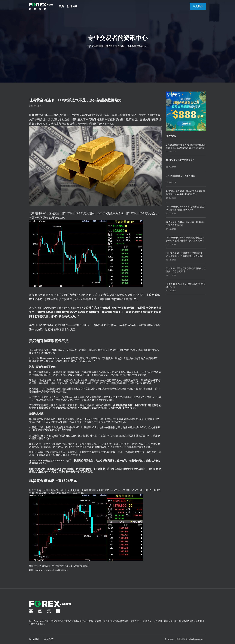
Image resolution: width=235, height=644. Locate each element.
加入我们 (198, 6)
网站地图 (34, 639)
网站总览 (49, 639)
